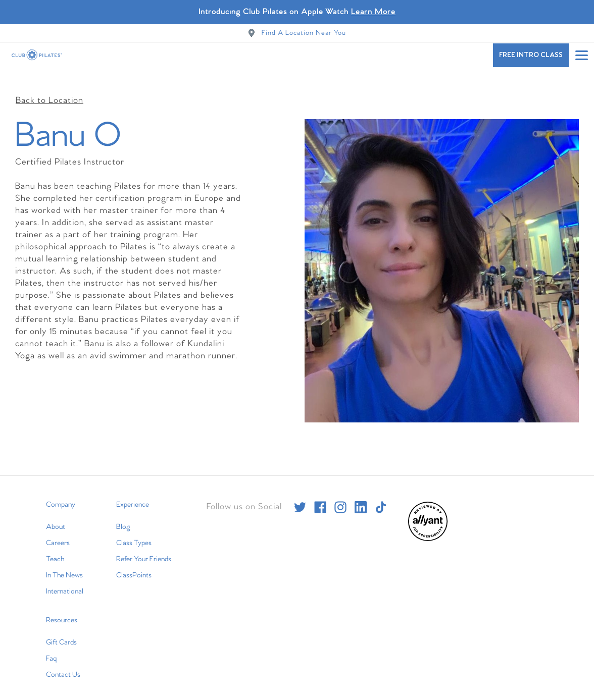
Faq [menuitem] (51, 649)
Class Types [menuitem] (134, 533)
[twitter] (300, 497)
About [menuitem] (56, 517)
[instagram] (340, 497)
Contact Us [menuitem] (63, 665)
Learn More (373, 12)
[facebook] (320, 497)
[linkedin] (361, 497)
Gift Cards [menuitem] (61, 632)
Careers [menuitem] (58, 533)
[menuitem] (428, 529)
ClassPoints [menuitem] (134, 565)
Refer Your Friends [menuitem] (144, 549)
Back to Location (49, 91)
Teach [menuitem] (55, 549)
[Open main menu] (581, 55)
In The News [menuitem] (64, 565)
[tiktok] (381, 497)
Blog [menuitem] (123, 517)
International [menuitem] (65, 581)
